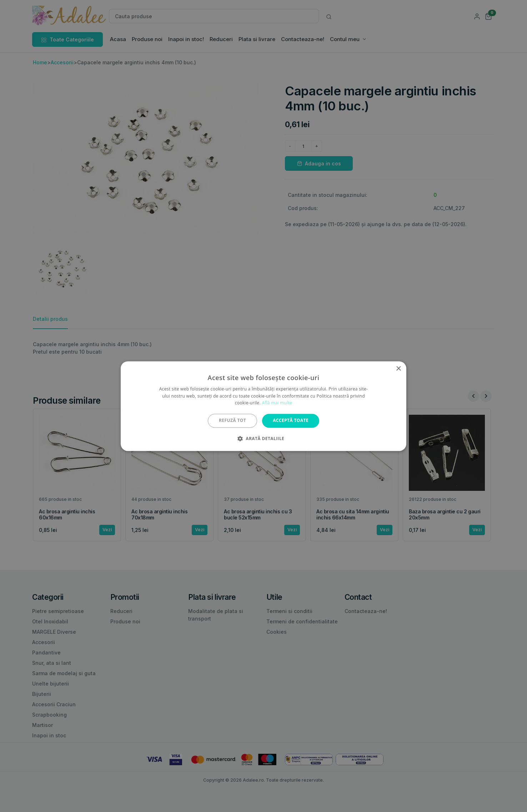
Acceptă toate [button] (291, 421)
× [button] (398, 369)
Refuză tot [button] (232, 421)
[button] (263, 438)
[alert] (263, 406)
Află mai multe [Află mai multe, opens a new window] (277, 403)
